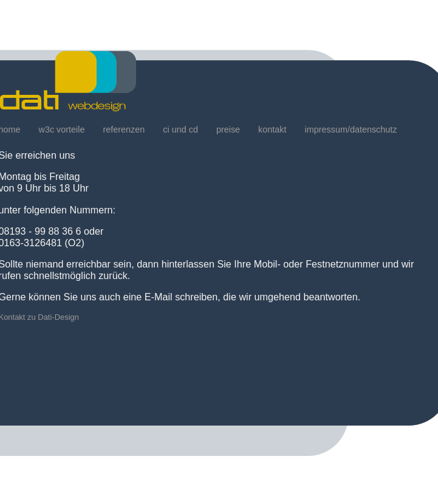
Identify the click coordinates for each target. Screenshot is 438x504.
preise (228, 129)
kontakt (272, 129)
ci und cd (180, 129)
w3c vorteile (62, 129)
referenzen (124, 129)
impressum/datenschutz (351, 129)
